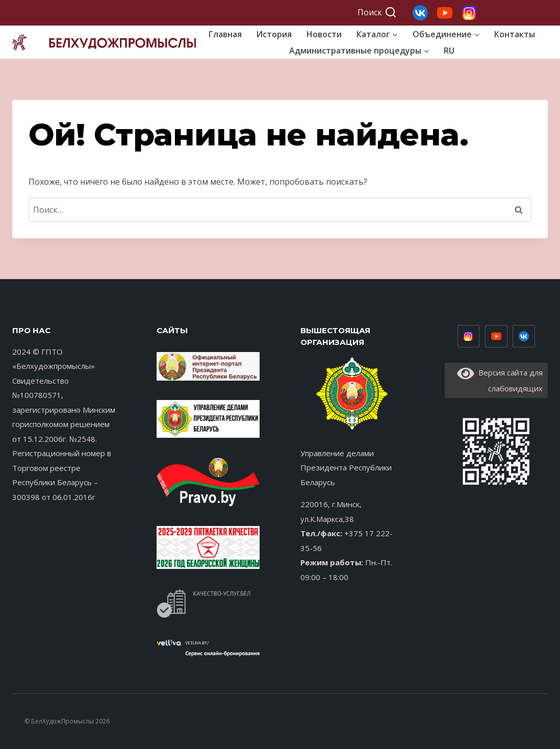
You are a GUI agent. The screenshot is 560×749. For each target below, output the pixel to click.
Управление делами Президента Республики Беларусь (346, 468)
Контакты (515, 34)
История (274, 34)
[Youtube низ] (496, 336)
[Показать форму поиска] (377, 13)
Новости (324, 34)
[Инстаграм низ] (469, 336)
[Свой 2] (445, 13)
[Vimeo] (524, 336)
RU (449, 51)
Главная (225, 34)
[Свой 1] (469, 13)
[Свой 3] (420, 13)
